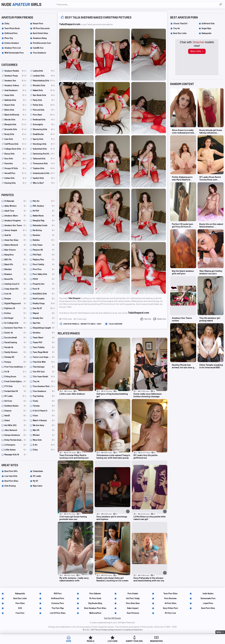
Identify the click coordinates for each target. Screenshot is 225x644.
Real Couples (44, 299)
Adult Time (15, 211)
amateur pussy (15, 76)
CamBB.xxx (38, 48)
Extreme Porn (58, 603)
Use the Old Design (113, 618)
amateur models (71, 324)
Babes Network (15, 245)
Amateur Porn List (13, 48)
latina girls (44, 71)
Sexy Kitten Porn (170, 608)
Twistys (44, 406)
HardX (15, 416)
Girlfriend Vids (208, 23)
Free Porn (20, 613)
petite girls (44, 105)
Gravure (15, 411)
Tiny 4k (44, 381)
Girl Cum (15, 401)
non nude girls (44, 95)
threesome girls (44, 163)
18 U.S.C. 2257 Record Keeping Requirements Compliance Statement (113, 630)
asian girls (15, 95)
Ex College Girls (15, 323)
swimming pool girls (44, 154)
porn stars (44, 115)
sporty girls (44, 139)
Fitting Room (15, 377)
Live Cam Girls (11, 476)
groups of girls (15, 168)
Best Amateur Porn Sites (95, 608)
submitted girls (44, 149)
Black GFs (15, 264)
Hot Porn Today (133, 598)
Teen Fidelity (44, 347)
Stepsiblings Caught (44, 328)
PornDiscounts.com (42, 43)
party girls (44, 100)
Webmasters (156, 641)
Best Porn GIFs (11, 471)
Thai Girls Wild (44, 362)
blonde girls (15, 120)
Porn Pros (44, 269)
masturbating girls (44, 81)
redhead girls (44, 120)
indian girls (15, 178)
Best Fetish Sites (40, 33)
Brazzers (15, 274)
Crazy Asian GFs (15, 289)
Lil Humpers (15, 445)
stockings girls (44, 144)
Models (91, 641)
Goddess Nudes (15, 406)
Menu (219, 632)
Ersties (15, 313)
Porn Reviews (170, 598)
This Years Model (44, 377)
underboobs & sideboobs (44, 173)
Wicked (44, 435)
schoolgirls (44, 124)
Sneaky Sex (44, 318)
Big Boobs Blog (95, 603)
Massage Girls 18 (15, 455)
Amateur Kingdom (15, 221)
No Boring (44, 230)
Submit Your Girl (134, 641)
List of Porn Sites (58, 613)
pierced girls (44, 110)
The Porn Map (58, 608)
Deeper (15, 299)
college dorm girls (15, 149)
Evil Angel (15, 318)
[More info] (91, 389)
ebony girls (15, 154)
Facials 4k (15, 347)
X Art (44, 445)
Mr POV (44, 211)
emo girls (15, 159)
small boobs (44, 134)
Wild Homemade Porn (14, 53)
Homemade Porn (208, 598)
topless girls (44, 168)
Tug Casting (44, 396)
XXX (20, 608)
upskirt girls (44, 178)
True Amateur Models (44, 386)
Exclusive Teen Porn (15, 328)
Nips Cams (38, 486)
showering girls (44, 129)
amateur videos (15, 85)
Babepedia (206, 33)
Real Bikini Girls (44, 294)
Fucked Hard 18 (15, 391)
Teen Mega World (44, 352)
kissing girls (15, 183)
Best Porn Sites (11, 481)
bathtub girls (15, 100)
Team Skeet (44, 338)
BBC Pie (15, 260)
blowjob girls (15, 124)
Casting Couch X (15, 284)
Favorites (15, 163)
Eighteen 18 (15, 308)
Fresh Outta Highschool (15, 381)
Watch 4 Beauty (44, 420)
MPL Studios (44, 206)
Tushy (44, 401)
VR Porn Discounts (41, 28)
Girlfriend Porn (11, 33)
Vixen (44, 416)
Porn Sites (20, 603)
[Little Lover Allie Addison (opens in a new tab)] (75, 368)
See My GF (44, 308)
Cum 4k (15, 294)
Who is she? (44, 183)
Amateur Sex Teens (15, 225)
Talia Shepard (116, 324)
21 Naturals (15, 201)
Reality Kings (44, 303)
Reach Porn (38, 23)
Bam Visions (15, 250)
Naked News (44, 216)
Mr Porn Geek (95, 598)
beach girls (15, 105)
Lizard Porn (208, 603)
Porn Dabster (95, 593)
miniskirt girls (44, 85)
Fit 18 (15, 372)
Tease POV (44, 342)
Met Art (44, 201)
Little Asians (15, 450)
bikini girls (15, 110)
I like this (148, 319)
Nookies (44, 235)
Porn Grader (133, 593)
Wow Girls (44, 440)
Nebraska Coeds (44, 225)
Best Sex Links (180, 33)
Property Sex (44, 284)
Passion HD (44, 250)
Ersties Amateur (12, 43)
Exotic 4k (15, 333)
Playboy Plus (44, 260)
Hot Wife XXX (15, 425)
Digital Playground (15, 303)
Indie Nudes (208, 593)
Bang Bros (15, 255)
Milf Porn (58, 593)
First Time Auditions (15, 367)
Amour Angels (15, 230)
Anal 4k (15, 235)
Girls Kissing (10, 486)
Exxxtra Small (15, 338)
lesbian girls (44, 76)
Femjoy (15, 362)
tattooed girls (44, 159)
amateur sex (15, 81)
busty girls (15, 134)
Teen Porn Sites (170, 593)
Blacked (15, 269)
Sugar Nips (206, 28)
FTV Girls (15, 386)
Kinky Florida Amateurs (15, 440)
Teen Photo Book (12, 28)
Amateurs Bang (40, 38)
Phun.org (9, 38)
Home (69, 641)
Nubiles (44, 240)
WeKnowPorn (95, 613)
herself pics (15, 173)
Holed (15, 420)
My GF (36, 481)
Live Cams (113, 641)
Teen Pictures (133, 613)
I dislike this (161, 319)
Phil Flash (44, 255)
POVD (44, 279)
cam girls (15, 139)
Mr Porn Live (170, 613)
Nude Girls (21, 4)
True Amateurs (39, 53)
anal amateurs (15, 90)
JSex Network (15, 430)
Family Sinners (15, 352)
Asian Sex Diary (15, 240)
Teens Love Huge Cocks (44, 357)
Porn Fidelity (44, 264)
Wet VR (44, 430)
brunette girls (88, 324)
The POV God (44, 372)
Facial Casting (15, 342)
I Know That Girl (180, 23)
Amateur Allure (15, 216)
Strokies (44, 333)
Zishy (7, 23)
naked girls (44, 90)
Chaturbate (38, 471)
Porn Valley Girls (44, 274)
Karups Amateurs (15, 435)
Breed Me (15, 279)
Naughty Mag (44, 221)
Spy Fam (44, 323)
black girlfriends (15, 115)
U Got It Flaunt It (44, 411)
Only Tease (44, 245)
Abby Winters (15, 206)
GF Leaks (15, 396)
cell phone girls (15, 144)
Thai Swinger (44, 367)
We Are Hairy (44, 425)
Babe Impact (133, 608)
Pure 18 (44, 289)
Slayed (44, 313)
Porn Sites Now (133, 603)
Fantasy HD (15, 357)
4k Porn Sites (170, 603)
